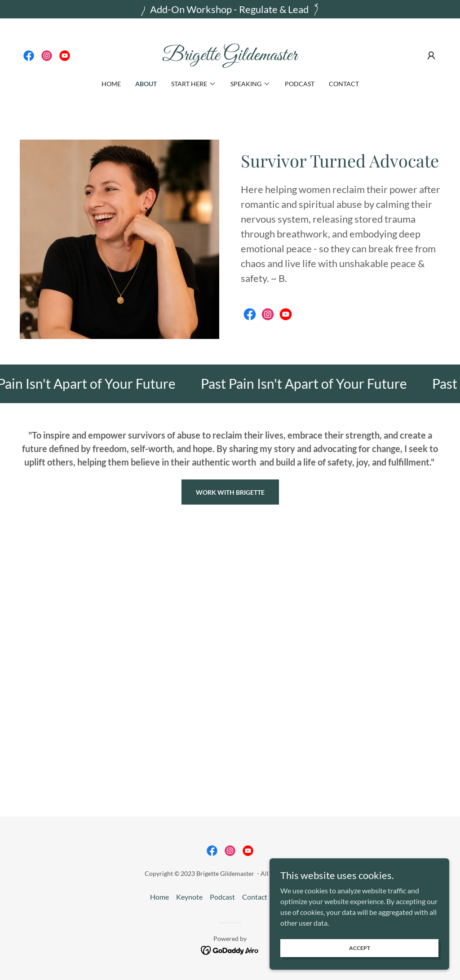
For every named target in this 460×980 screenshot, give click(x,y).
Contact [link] (344, 84)
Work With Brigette (230, 492)
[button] (431, 56)
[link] (29, 56)
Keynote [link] (189, 897)
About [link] (146, 84)
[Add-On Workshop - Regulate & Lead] (230, 9)
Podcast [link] (300, 84)
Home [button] (159, 897)
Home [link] (111, 84)
